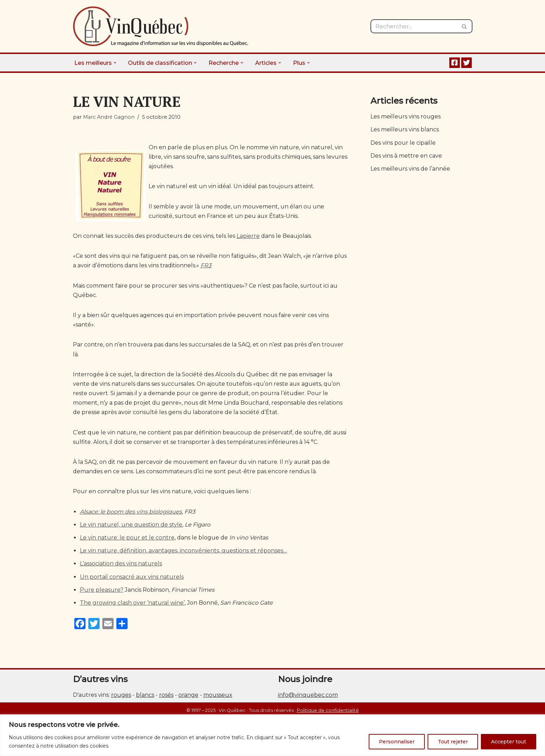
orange (188, 695)
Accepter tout (509, 742)
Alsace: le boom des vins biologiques (131, 512)
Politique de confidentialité (328, 710)
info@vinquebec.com (308, 695)
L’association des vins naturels (121, 563)
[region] (272, 735)
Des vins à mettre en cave (406, 156)
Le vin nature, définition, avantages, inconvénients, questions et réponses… (183, 551)
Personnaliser (397, 742)
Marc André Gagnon (109, 117)
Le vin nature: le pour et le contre (127, 538)
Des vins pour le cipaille (403, 143)
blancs (145, 695)
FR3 (206, 265)
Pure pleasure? (102, 590)
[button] (115, 63)
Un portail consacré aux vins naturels (132, 577)
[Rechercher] (414, 26)
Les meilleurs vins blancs (405, 129)
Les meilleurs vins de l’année (410, 169)
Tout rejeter (453, 742)
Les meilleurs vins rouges (406, 116)
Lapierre (248, 236)
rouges (121, 695)
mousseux (218, 695)
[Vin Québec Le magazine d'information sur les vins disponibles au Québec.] (161, 26)
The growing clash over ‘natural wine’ (132, 603)
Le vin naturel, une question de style (131, 525)
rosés (166, 695)
